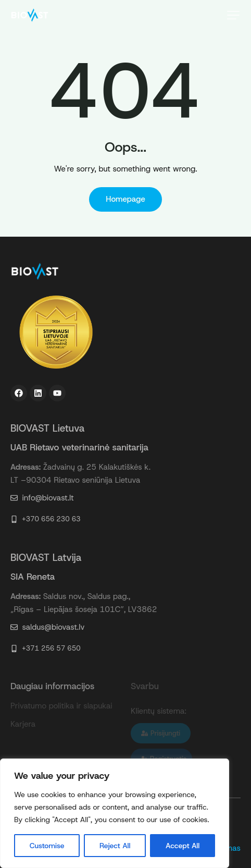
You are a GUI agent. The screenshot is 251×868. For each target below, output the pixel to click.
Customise (47, 846)
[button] (233, 15)
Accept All (183, 846)
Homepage (125, 199)
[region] (115, 813)
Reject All (115, 846)
